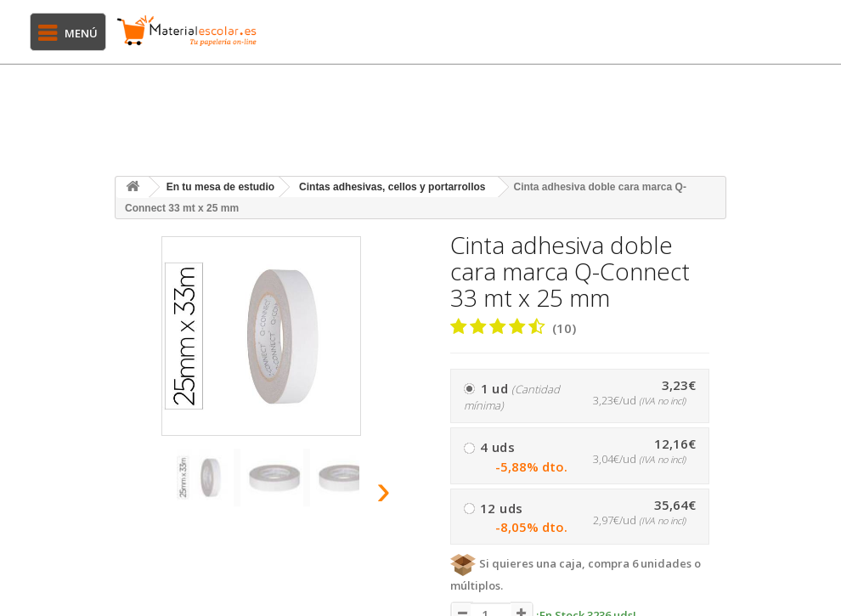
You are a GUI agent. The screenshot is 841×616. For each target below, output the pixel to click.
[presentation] (139, 495)
